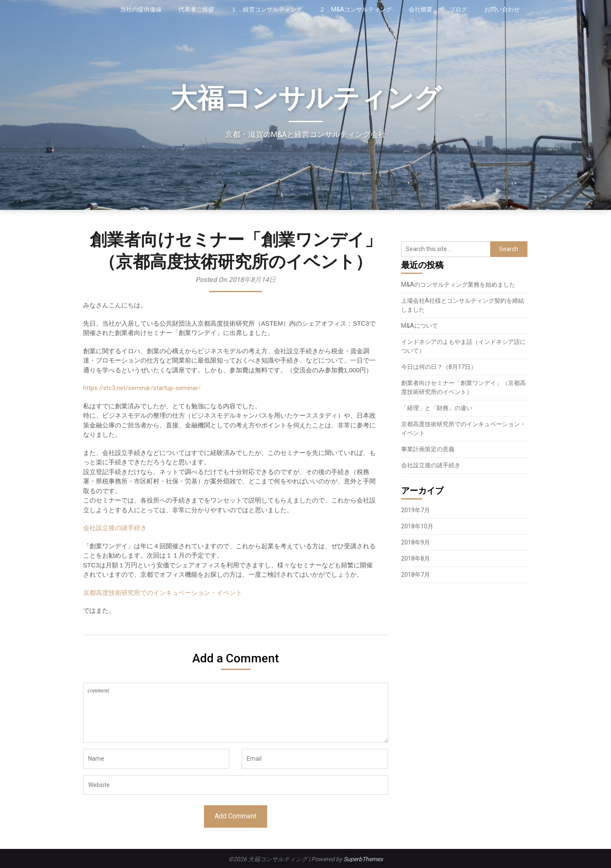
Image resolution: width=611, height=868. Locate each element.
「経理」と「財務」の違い (437, 408)
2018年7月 (416, 575)
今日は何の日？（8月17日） (439, 367)
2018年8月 (416, 558)
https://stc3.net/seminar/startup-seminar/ (142, 388)
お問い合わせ (502, 9)
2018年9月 (416, 542)
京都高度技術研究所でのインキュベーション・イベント (163, 593)
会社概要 (421, 9)
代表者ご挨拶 (196, 9)
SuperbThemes (363, 859)
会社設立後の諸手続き (115, 528)
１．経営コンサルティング (267, 9)
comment (236, 713)
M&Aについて (420, 326)
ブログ (458, 9)
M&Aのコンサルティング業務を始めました (458, 285)
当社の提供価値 (141, 9)
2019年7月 (416, 510)
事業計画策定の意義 (428, 449)
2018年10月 (417, 526)
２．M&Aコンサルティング (356, 9)
